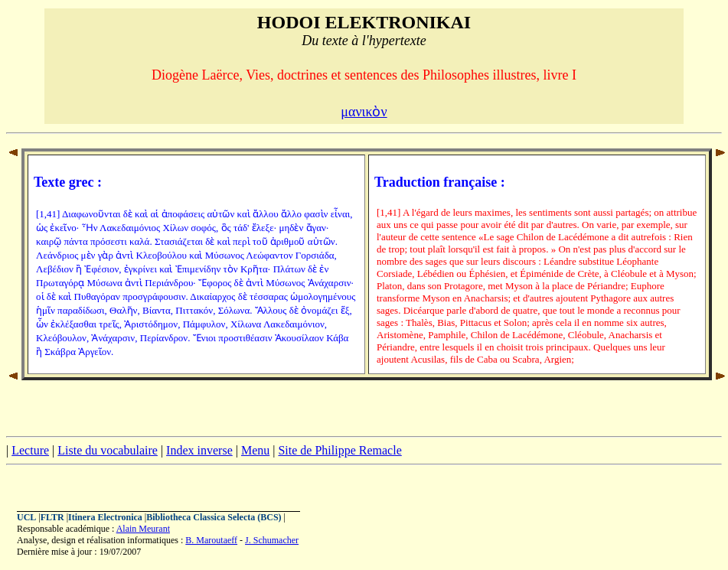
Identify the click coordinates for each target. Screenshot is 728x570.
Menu (255, 450)
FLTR (52, 517)
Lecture (30, 450)
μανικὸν (364, 112)
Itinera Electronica (105, 517)
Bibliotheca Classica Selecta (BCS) (214, 517)
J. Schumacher (272, 540)
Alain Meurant (143, 529)
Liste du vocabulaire (108, 450)
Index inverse (199, 450)
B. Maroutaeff (211, 540)
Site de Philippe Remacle (340, 450)
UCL (26, 517)
